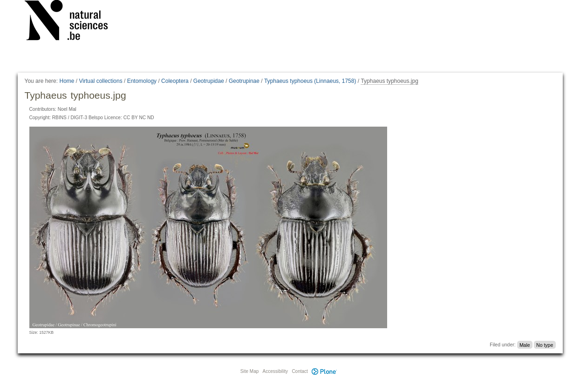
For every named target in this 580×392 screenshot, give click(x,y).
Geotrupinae (244, 81)
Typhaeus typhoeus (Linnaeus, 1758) (310, 81)
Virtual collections (101, 81)
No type (545, 345)
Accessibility (275, 371)
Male (525, 345)
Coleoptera (175, 81)
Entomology (142, 81)
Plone (325, 371)
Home (67, 81)
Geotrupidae (209, 81)
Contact (300, 371)
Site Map (249, 371)
